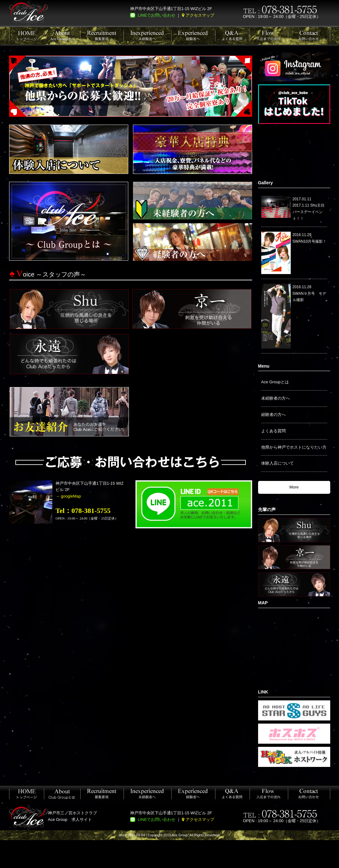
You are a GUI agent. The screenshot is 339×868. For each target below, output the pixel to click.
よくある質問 (273, 431)
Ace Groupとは (275, 382)
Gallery (265, 183)
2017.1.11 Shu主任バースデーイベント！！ (309, 212)
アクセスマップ (200, 15)
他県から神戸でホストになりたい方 (294, 447)
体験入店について (278, 463)
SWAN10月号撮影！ (310, 241)
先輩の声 (267, 509)
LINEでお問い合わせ (157, 15)
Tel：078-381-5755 (83, 511)
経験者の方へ (273, 415)
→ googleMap (68, 496)
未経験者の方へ (275, 398)
